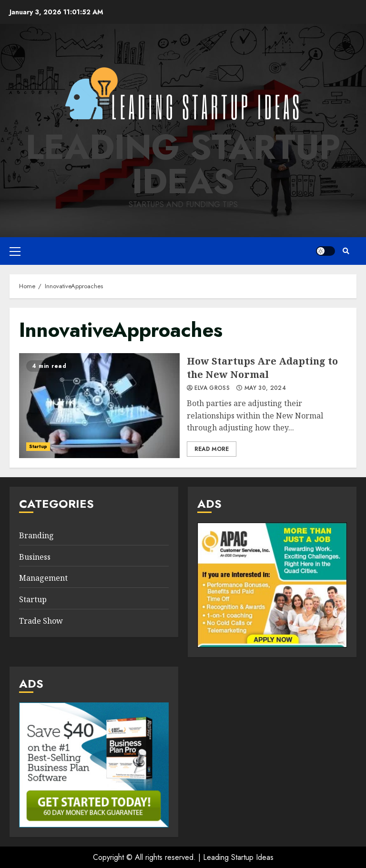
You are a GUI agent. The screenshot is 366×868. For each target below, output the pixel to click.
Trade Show (41, 621)
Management (43, 578)
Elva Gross (212, 388)
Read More (212, 449)
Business (35, 557)
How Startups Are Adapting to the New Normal (99, 406)
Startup (38, 446)
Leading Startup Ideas (183, 164)
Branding (36, 535)
